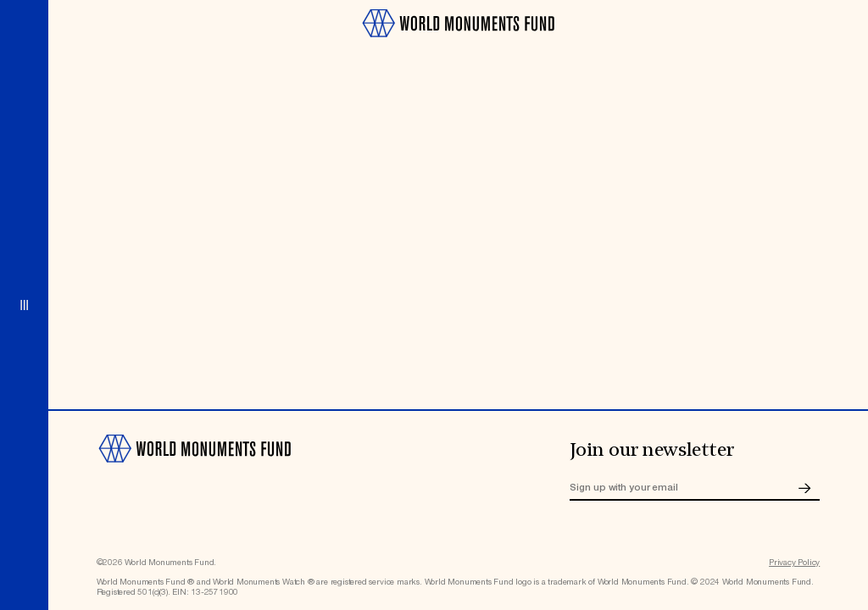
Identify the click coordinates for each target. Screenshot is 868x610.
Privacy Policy (794, 563)
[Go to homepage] (458, 43)
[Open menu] (24, 305)
